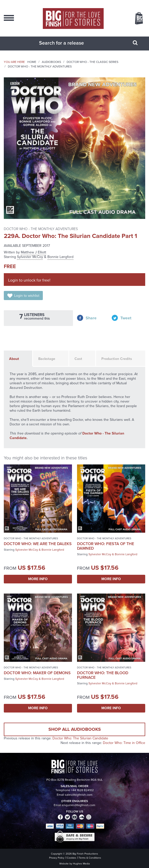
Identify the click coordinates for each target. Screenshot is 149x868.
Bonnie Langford (60, 257)
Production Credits (117, 359)
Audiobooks (51, 62)
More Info (38, 579)
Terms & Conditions (90, 858)
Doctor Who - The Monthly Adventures (40, 66)
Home (32, 62)
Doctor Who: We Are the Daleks (38, 544)
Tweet (126, 318)
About (14, 359)
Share (91, 318)
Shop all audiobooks (75, 729)
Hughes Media (81, 864)
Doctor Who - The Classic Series (92, 62)
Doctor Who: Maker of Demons (37, 673)
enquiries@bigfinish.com (79, 805)
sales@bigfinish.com (79, 795)
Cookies (72, 858)
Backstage (47, 359)
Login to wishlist (27, 296)
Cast (78, 359)
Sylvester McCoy (30, 257)
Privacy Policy (57, 858)
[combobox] (68, 43)
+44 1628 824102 (82, 790)
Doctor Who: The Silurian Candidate (80, 738)
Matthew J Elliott (33, 252)
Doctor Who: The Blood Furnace (103, 675)
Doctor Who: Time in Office (124, 743)
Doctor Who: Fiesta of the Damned (106, 546)
